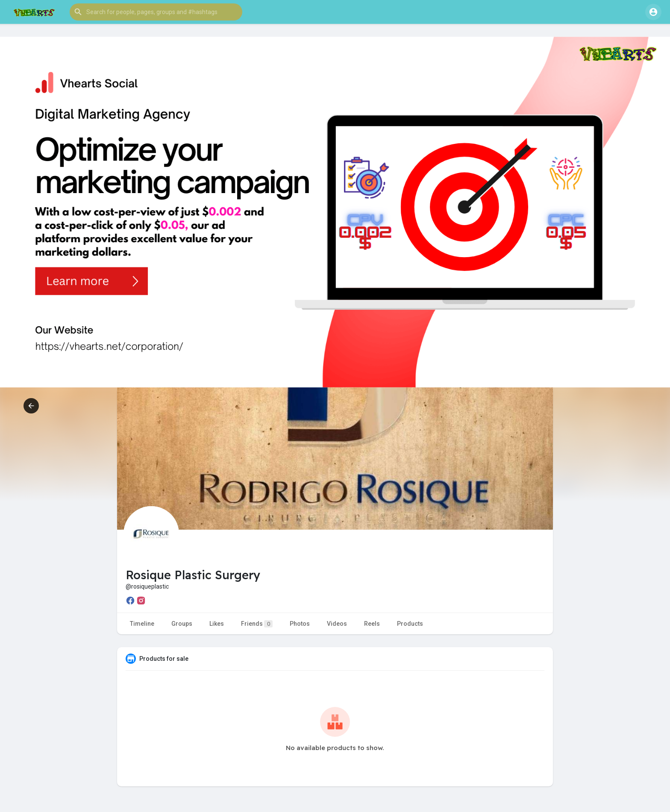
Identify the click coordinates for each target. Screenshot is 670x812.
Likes (217, 624)
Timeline (142, 624)
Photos (300, 624)
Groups (182, 624)
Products (410, 624)
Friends (257, 624)
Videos (337, 624)
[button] (156, 12)
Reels (372, 624)
